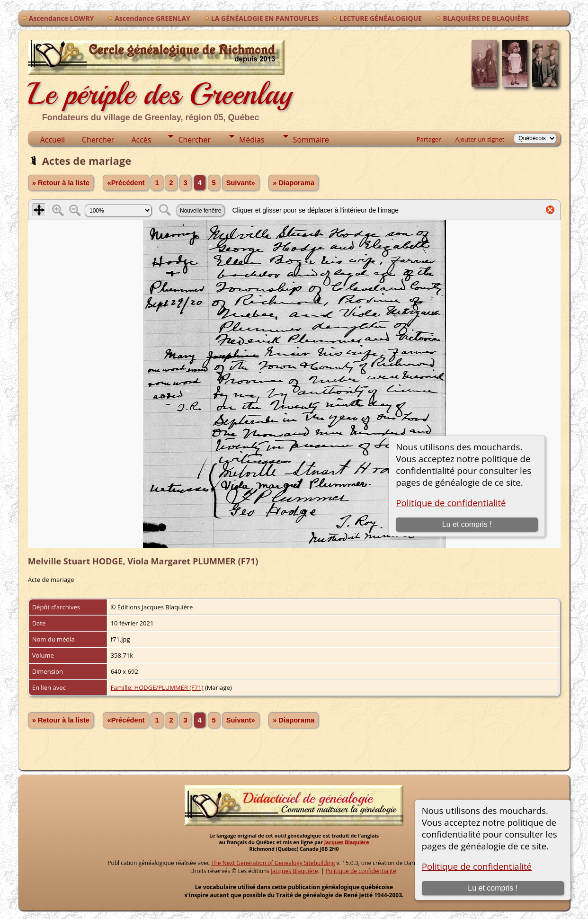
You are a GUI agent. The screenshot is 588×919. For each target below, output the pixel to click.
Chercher (98, 140)
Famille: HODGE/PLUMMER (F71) (157, 687)
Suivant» (241, 183)
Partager (429, 139)
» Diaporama (294, 183)
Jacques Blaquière (347, 842)
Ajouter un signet (480, 139)
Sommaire (311, 140)
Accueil (53, 140)
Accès (141, 140)
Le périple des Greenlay (160, 79)
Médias (252, 140)
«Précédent (126, 183)
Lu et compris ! (493, 888)
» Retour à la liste (61, 183)
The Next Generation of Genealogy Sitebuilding (273, 863)
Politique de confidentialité (477, 866)
